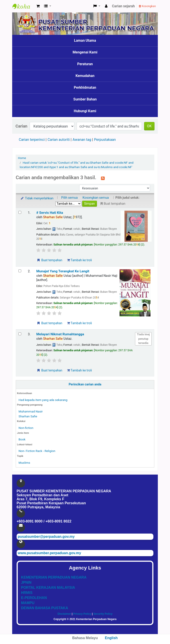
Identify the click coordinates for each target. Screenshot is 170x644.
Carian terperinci (32, 140)
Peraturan (85, 64)
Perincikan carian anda (85, 384)
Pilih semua (70, 198)
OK (149, 126)
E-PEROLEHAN (34, 598)
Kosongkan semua (96, 198)
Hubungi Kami (85, 111)
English (111, 638)
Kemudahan (85, 76)
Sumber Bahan (85, 99)
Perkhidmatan (85, 87)
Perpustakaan (105, 140)
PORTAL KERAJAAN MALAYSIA (48, 588)
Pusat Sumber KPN (23, 6)
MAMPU (28, 603)
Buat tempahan (49, 260)
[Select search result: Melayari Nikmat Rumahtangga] (20, 334)
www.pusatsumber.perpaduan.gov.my (49, 553)
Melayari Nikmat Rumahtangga (60, 334)
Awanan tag (82, 140)
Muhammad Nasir (31, 411)
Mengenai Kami (85, 52)
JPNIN (26, 582)
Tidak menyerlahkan (37, 198)
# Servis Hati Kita (50, 213)
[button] (38, 6)
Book (22, 439)
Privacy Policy (82, 614)
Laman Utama (85, 40)
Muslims (24, 463)
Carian (21, 126)
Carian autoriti (59, 140)
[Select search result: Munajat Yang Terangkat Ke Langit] (20, 271)
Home (22, 158)
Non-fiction (26, 428)
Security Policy (103, 614)
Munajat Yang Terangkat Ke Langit (63, 271)
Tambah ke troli (79, 260)
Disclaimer (64, 614)
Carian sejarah (123, 6)
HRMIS (27, 593)
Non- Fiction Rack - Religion (37, 451)
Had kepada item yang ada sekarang (43, 400)
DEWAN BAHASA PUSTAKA (44, 608)
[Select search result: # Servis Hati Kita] (20, 212)
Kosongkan (147, 6)
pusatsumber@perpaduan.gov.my (46, 537)
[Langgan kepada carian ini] (103, 178)
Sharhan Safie (28, 416)
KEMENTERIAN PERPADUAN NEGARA (54, 577)
